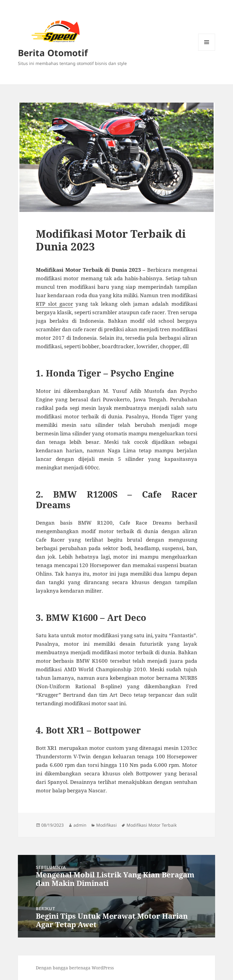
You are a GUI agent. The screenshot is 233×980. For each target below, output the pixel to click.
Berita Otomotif (53, 53)
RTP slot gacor (54, 304)
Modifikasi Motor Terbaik (152, 825)
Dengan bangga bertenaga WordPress (75, 968)
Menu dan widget (207, 51)
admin (80, 825)
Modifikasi (106, 825)
